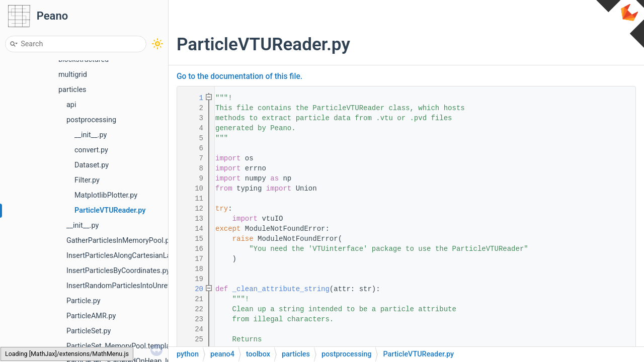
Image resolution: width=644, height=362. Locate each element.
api (71, 105)
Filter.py (87, 180)
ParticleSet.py (89, 331)
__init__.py (91, 135)
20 (193, 289)
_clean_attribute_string (281, 289)
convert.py (91, 150)
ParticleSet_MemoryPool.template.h (124, 346)
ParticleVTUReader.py (110, 210)
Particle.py (84, 301)
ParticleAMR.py (91, 316)
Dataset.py (92, 165)
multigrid (73, 75)
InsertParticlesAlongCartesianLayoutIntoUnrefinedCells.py (160, 256)
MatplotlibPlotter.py (106, 195)
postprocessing (91, 120)
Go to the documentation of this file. (239, 76)
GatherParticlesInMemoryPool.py (119, 241)
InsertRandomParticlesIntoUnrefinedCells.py (138, 286)
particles (72, 90)
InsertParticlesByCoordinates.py (118, 271)
